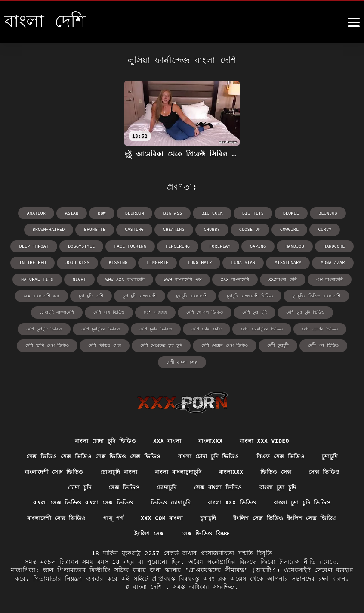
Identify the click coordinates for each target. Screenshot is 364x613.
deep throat (37, 246)
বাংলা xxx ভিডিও (233, 502)
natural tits (39, 278)
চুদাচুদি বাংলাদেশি (192, 295)
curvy (322, 229)
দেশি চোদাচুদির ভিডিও (262, 328)
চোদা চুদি (77, 486)
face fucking (131, 246)
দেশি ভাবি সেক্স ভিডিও (48, 344)
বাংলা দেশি (149, 587)
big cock (212, 213)
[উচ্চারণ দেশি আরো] (354, 22)
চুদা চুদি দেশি (91, 295)
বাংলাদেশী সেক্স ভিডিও (51, 470)
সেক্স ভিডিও (328, 470)
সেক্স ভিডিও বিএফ (206, 533)
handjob (293, 246)
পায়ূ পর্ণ (112, 518)
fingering (178, 246)
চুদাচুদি (333, 454)
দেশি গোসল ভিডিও (205, 311)
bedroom (136, 213)
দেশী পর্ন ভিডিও (323, 344)
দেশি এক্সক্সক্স (156, 311)
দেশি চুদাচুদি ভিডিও (45, 328)
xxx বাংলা (167, 439)
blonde (289, 213)
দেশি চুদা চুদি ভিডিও (305, 311)
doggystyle (83, 246)
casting (135, 229)
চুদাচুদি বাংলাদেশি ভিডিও (250, 295)
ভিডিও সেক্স (279, 470)
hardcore (331, 246)
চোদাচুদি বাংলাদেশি (57, 311)
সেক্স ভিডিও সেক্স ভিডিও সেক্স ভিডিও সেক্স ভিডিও (91, 454)
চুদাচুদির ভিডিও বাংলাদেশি (316, 295)
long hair (200, 262)
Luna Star (242, 262)
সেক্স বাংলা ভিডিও (219, 486)
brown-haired (51, 229)
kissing (120, 262)
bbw (103, 213)
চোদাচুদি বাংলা (118, 470)
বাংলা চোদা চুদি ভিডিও (103, 439)
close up (249, 229)
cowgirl (287, 229)
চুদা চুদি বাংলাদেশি (140, 295)
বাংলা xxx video (267, 439)
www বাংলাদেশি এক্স (182, 278)
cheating (174, 229)
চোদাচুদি (166, 486)
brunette (96, 229)
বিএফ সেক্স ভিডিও (283, 454)
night (80, 278)
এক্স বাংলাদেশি (328, 278)
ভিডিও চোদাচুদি (170, 502)
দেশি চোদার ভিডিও (319, 328)
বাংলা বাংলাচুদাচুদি (179, 470)
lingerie (158, 262)
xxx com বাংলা (162, 518)
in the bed (36, 262)
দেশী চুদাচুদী (278, 344)
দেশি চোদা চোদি (207, 328)
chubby (211, 229)
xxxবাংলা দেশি (281, 278)
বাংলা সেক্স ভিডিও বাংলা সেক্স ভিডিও (81, 502)
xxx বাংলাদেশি (234, 278)
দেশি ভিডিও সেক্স (105, 344)
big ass (173, 213)
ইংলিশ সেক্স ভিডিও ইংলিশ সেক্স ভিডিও (288, 518)
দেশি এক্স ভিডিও (109, 311)
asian (74, 213)
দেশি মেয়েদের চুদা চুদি (161, 344)
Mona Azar (330, 262)
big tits (252, 213)
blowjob (325, 213)
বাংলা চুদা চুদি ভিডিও (305, 502)
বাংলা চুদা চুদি (280, 486)
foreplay (219, 246)
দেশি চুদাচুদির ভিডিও (101, 328)
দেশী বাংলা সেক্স (182, 360)
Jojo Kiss (80, 262)
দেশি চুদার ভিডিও (156, 328)
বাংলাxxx (211, 439)
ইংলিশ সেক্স (149, 533)
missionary (286, 262)
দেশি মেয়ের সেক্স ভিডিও (224, 344)
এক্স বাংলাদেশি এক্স (42, 295)
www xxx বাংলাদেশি (125, 278)
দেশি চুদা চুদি (254, 311)
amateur (39, 213)
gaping (256, 246)
